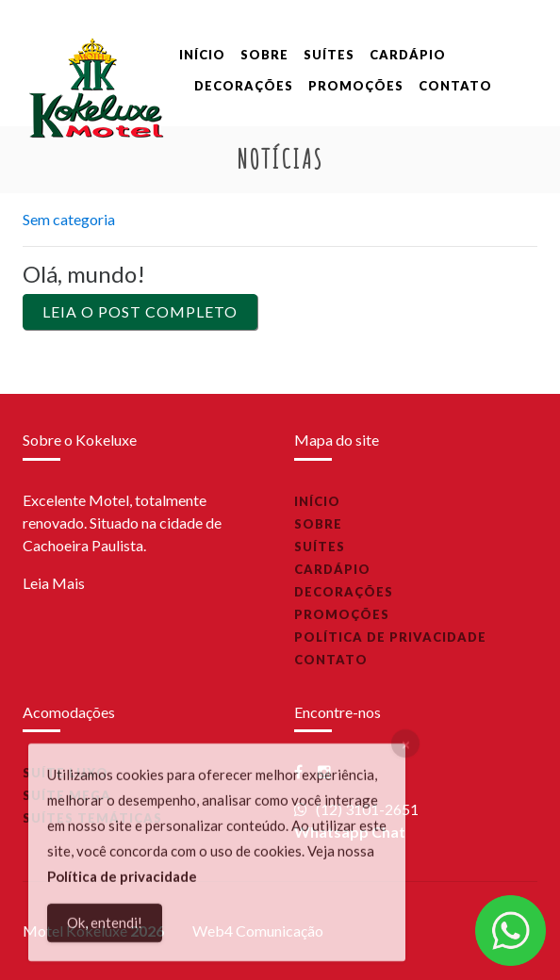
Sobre (264, 55)
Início (202, 55)
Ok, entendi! (105, 929)
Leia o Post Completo (140, 311)
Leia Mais (54, 583)
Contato (455, 86)
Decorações (244, 86)
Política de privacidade (390, 637)
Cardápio (408, 55)
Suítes (329, 55)
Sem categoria (69, 219)
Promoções (356, 86)
